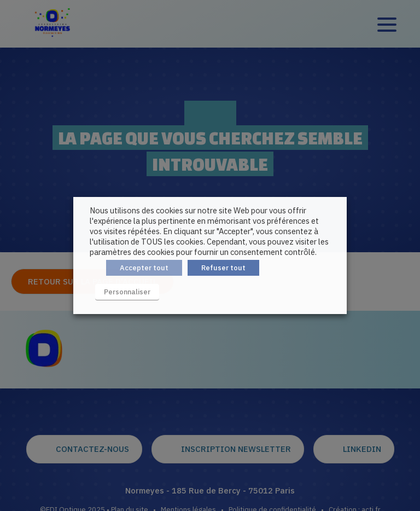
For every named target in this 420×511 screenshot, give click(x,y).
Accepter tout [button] (144, 268)
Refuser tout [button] (223, 268)
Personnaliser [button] (127, 292)
